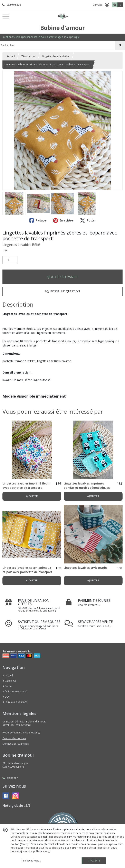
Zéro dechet (28, 56)
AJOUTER (32, 496)
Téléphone (10, 778)
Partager (38, 220)
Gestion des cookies (14, 738)
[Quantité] (10, 260)
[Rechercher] (120, 45)
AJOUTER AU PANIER (62, 277)
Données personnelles (16, 744)
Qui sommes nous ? (15, 691)
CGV (6, 697)
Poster (88, 220)
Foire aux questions (15, 702)
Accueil (11, 56)
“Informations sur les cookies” (41, 848)
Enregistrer (64, 220)
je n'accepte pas (31, 861)
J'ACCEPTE (94, 861)
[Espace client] (107, 5)
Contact (97, 5)
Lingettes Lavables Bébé (21, 245)
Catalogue (9, 681)
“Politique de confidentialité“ (93, 848)
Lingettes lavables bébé (56, 56)
